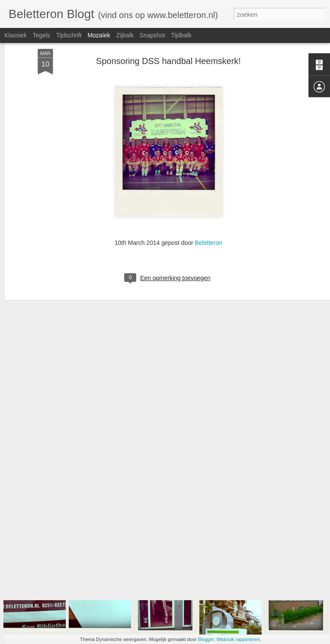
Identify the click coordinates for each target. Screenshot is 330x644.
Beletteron (208, 196)
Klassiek (15, 35)
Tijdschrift (69, 35)
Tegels (41, 35)
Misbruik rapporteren (238, 639)
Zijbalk (125, 35)
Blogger (206, 639)
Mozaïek (99, 35)
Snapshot (152, 35)
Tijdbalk (181, 35)
